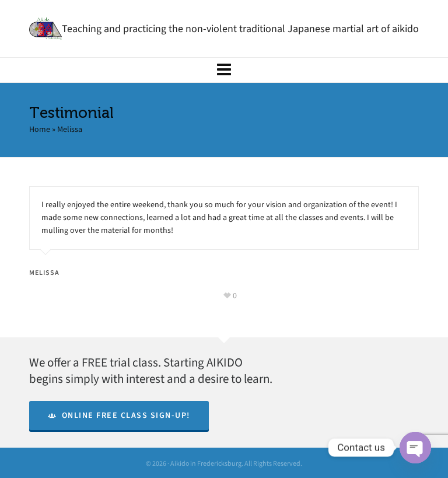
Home (40, 129)
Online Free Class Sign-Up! (119, 415)
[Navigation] (224, 70)
